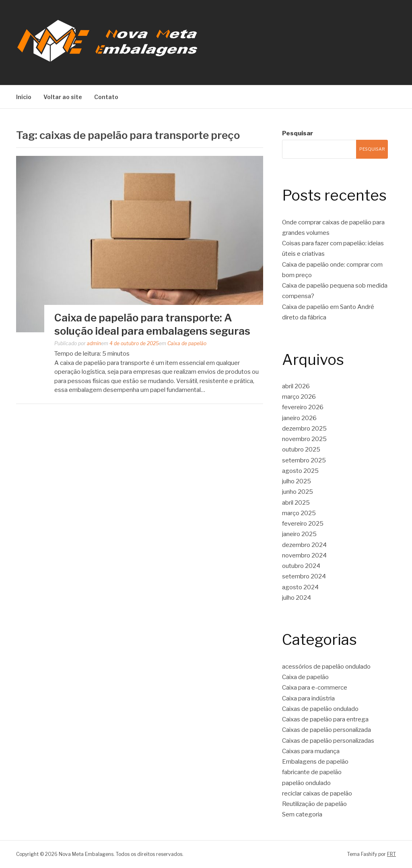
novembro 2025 (304, 439)
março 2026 (299, 397)
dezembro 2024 (304, 545)
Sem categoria (302, 814)
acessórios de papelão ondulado (326, 667)
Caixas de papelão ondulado (320, 709)
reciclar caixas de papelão (317, 793)
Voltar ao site (63, 97)
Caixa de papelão (187, 343)
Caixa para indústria (308, 698)
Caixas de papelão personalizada (327, 730)
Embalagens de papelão (315, 762)
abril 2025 (296, 503)
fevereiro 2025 (303, 524)
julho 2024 (297, 598)
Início (24, 97)
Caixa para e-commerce (315, 688)
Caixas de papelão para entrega (325, 719)
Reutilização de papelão (314, 804)
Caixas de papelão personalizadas (328, 741)
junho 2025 (298, 492)
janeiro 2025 (299, 534)
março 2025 (299, 513)
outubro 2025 (301, 450)
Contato (106, 97)
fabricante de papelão (312, 772)
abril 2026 (296, 386)
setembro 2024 (304, 576)
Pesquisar (298, 133)
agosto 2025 (300, 471)
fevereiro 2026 (303, 407)
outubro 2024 (301, 566)
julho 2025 (297, 481)
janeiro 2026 (299, 418)
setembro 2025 (304, 460)
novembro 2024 (304, 555)
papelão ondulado (306, 783)
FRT (391, 854)
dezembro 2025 (304, 429)
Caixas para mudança (311, 751)
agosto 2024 (300, 587)
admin (94, 343)
